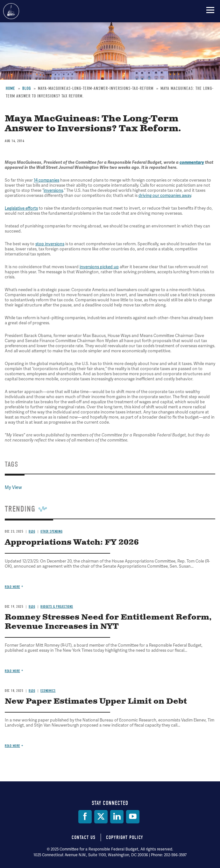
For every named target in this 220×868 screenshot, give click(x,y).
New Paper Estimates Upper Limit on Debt (96, 701)
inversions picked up (99, 267)
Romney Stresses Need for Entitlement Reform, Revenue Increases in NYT (108, 622)
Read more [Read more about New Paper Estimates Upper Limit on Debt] (12, 746)
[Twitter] (101, 817)
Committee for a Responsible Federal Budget (11, 11)
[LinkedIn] (117, 817)
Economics (48, 691)
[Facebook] (85, 817)
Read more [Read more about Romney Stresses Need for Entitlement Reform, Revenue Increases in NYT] (12, 671)
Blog (32, 531)
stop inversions (50, 244)
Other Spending (51, 531)
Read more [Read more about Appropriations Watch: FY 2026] (12, 587)
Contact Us (84, 837)
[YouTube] (133, 817)
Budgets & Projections (57, 607)
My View (13, 487)
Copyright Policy (125, 837)
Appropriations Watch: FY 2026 (72, 542)
